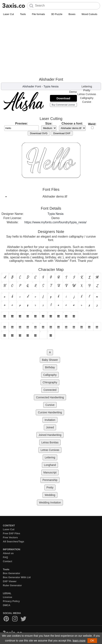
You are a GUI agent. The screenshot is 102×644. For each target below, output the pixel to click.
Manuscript (50, 472)
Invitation (50, 420)
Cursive (87, 102)
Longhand (50, 465)
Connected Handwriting (50, 397)
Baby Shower (50, 360)
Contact (7, 561)
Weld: (92, 124)
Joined (50, 427)
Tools (23, 14)
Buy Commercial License (63, 105)
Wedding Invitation (50, 502)
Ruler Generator (12, 585)
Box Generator (11, 573)
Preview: (21, 124)
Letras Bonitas (50, 442)
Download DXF (62, 133)
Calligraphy (87, 98)
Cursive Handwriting (50, 412)
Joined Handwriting (50, 435)
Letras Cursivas (87, 94)
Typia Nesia (51, 86)
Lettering (87, 86)
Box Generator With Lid (17, 577)
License (7, 597)
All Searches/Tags (13, 541)
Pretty (87, 90)
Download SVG (39, 133)
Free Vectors (10, 537)
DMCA (7, 605)
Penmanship (50, 480)
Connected (50, 390)
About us (8, 553)
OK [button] (92, 641)
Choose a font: (72, 124)
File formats (38, 14)
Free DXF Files (11, 533)
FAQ (5, 557)
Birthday (50, 367)
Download (63, 98)
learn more (79, 641)
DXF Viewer (10, 581)
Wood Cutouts (89, 14)
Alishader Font (32, 86)
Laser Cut (8, 14)
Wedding (50, 495)
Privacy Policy (11, 601)
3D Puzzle (57, 14)
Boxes (72, 14)
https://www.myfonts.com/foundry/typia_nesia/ (56, 222)
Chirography (50, 382)
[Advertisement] (51, 46)
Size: (49, 124)
